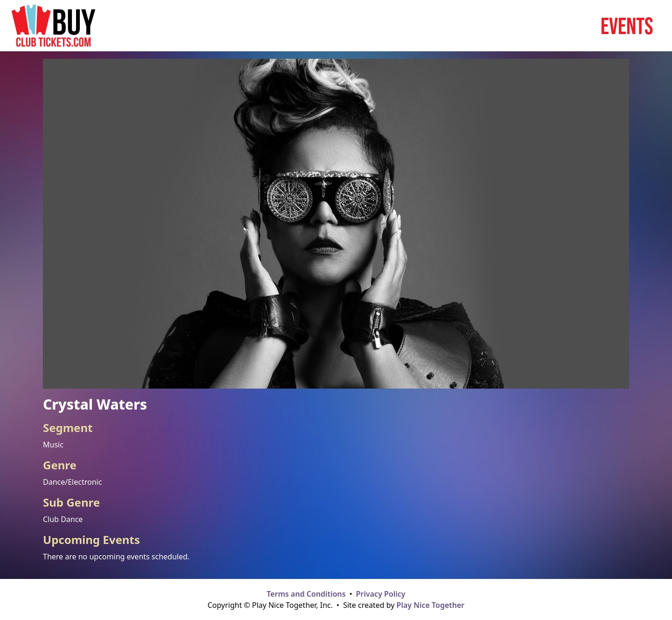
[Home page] (53, 26)
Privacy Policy (381, 594)
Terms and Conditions (306, 594)
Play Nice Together (431, 605)
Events (627, 26)
